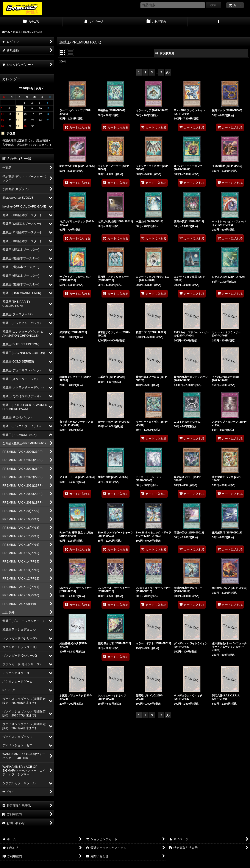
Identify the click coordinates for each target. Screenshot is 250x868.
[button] (219, 22)
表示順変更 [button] (165, 53)
